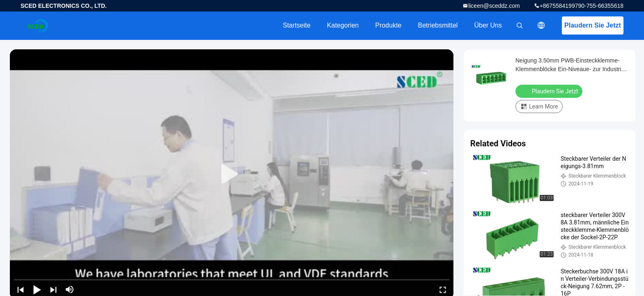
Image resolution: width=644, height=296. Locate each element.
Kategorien (343, 25)
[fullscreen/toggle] (443, 289)
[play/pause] (37, 289)
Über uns (488, 25)
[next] (53, 289)
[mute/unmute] (70, 289)
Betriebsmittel (438, 25)
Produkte (388, 25)
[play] (232, 174)
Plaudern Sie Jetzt (593, 25)
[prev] (21, 289)
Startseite (297, 25)
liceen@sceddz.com (494, 6)
